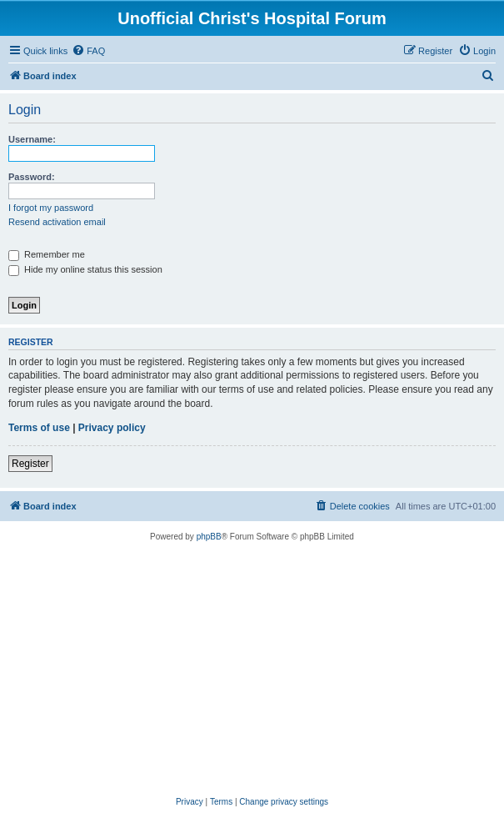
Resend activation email (57, 222)
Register (30, 464)
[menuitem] (88, 51)
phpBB (209, 537)
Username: (32, 139)
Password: (32, 177)
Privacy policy (112, 428)
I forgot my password (51, 208)
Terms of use (39, 428)
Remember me (47, 254)
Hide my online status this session (85, 269)
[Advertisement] (252, 670)
